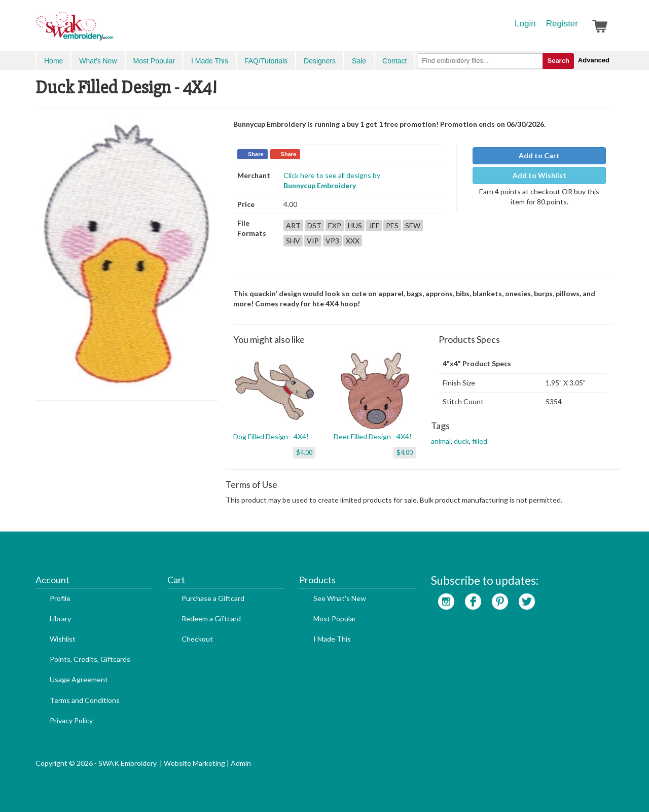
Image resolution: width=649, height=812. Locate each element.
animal (441, 441)
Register (562, 24)
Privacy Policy (71, 720)
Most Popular (154, 61)
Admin (241, 763)
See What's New (340, 598)
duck (461, 441)
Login (525, 24)
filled (480, 441)
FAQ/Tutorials (266, 61)
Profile (60, 598)
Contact (394, 61)
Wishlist (63, 639)
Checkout (197, 639)
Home (53, 61)
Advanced (594, 60)
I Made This (210, 61)
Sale (359, 61)
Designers (320, 61)
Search (558, 61)
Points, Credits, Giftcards (90, 659)
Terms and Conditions (85, 700)
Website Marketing (194, 763)
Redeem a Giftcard (211, 619)
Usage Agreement (79, 679)
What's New (98, 61)
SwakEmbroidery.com (112, 30)
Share (256, 154)
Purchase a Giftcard (213, 598)
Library (60, 619)
